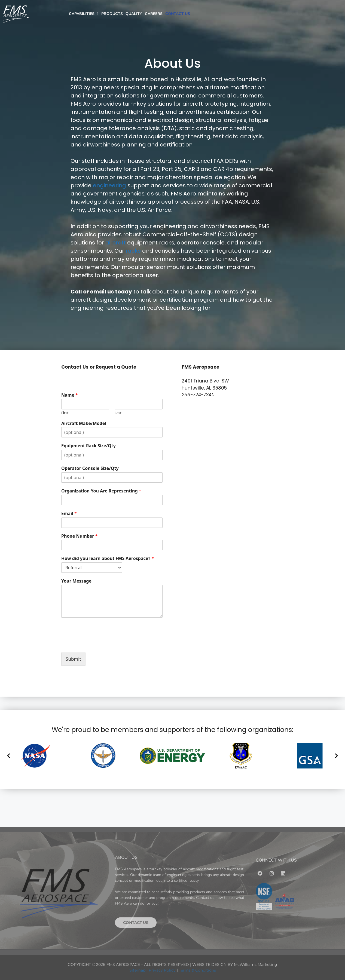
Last (118, 413)
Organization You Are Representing (101, 491)
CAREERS (154, 14)
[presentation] (103, 644)
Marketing (267, 964)
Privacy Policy (162, 970)
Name (70, 395)
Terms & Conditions (197, 970)
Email (69, 514)
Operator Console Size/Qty (90, 468)
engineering (109, 185)
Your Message (76, 581)
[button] (9, 756)
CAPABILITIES (84, 14)
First (65, 413)
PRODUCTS (112, 14)
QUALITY (134, 14)
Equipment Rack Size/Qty (88, 446)
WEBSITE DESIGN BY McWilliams (225, 964)
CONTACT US (178, 14)
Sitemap (137, 970)
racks (133, 251)
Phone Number (79, 536)
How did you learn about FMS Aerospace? (108, 558)
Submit (73, 659)
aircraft (116, 243)
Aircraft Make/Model (84, 423)
